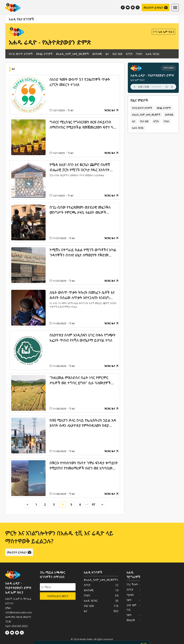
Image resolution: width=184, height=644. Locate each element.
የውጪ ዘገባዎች (44, 54)
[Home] (13, 7)
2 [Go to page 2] (45, 504)
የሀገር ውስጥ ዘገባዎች (21, 54)
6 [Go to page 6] (80, 504)
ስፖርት (129, 54)
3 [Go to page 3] (54, 504)
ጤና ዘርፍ (117, 54)
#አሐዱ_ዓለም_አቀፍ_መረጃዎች (72, 54)
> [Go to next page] (102, 504)
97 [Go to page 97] (93, 504)
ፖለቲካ (139, 54)
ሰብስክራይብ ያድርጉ (58, 596)
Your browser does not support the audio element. (153, 87)
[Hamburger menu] (175, 8)
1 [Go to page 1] (36, 504)
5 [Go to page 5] (71, 504)
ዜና (107, 54)
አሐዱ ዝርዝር (152, 54)
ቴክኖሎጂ (97, 54)
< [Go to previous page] (27, 504)
